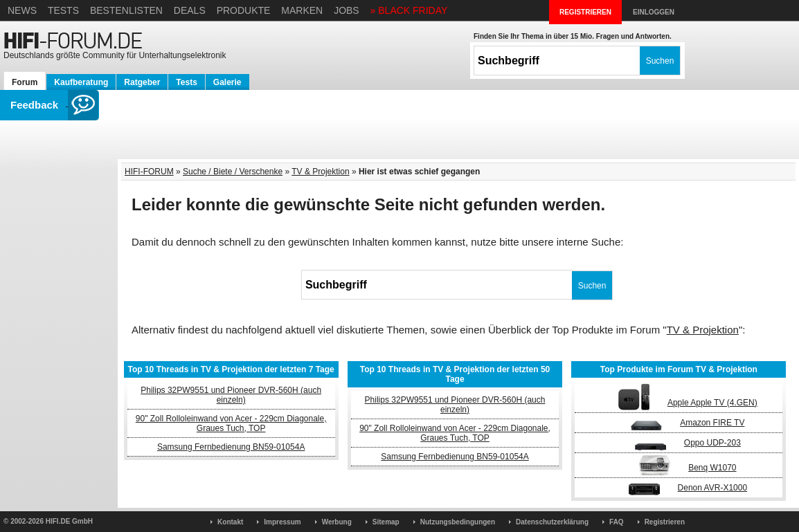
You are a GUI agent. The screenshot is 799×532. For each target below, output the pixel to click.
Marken (302, 10)
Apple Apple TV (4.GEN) (712, 403)
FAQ (617, 522)
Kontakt (230, 522)
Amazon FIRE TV (712, 423)
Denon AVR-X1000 (713, 488)
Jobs (347, 10)
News (22, 10)
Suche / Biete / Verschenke (233, 172)
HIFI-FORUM (149, 172)
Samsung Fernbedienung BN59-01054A (231, 447)
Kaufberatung (81, 82)
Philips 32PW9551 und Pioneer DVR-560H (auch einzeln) (231, 395)
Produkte (244, 10)
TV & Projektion (320, 172)
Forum (25, 82)
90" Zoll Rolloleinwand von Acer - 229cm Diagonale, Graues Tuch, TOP (231, 423)
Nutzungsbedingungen (458, 522)
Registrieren (665, 522)
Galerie (227, 82)
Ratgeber (142, 82)
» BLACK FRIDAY (409, 10)
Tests (63, 10)
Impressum (282, 522)
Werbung (337, 522)
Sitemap (386, 522)
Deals (190, 10)
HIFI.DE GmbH (69, 521)
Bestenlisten (126, 10)
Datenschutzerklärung (552, 522)
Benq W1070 (712, 468)
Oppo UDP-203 (712, 443)
